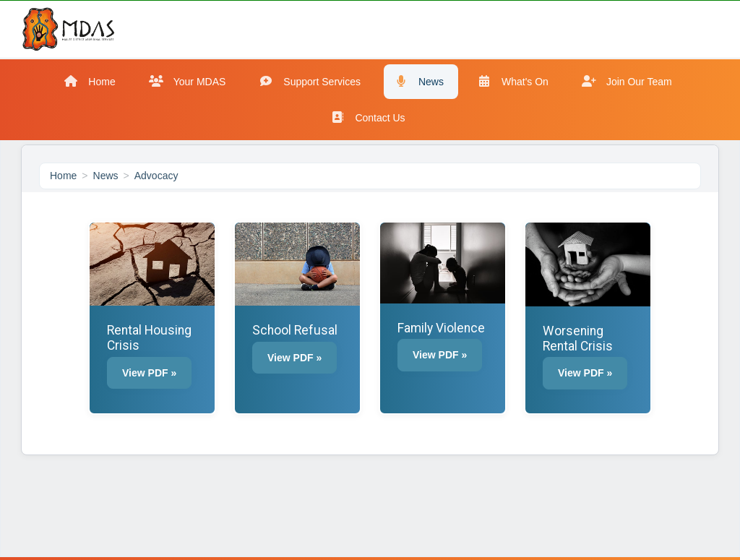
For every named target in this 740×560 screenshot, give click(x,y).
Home (63, 176)
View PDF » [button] (149, 373)
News (106, 176)
